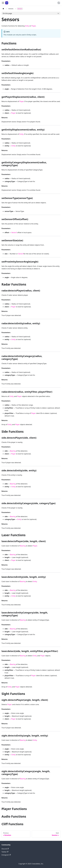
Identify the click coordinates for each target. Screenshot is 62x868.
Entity (27, 26)
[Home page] (3, 9)
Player (34, 26)
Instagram (6, 855)
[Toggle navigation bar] (3, 3)
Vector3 (14, 233)
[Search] (59, 3)
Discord (5, 849)
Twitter (5, 852)
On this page (7, 13)
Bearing (13, 451)
